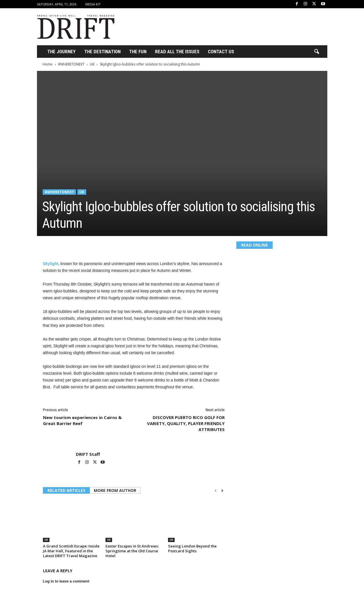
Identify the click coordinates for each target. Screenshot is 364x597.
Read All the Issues (177, 52)
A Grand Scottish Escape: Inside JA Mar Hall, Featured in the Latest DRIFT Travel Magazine (71, 551)
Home (48, 64)
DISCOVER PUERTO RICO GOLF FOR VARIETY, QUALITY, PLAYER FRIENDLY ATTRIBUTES (186, 423)
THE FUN (138, 52)
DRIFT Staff (88, 454)
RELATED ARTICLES (66, 490)
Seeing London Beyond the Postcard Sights (192, 548)
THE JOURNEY (61, 52)
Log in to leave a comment (66, 581)
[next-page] (222, 491)
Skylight (51, 264)
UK (92, 64)
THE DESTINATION (102, 52)
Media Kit (93, 4)
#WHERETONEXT (71, 64)
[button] (317, 52)
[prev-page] (216, 491)
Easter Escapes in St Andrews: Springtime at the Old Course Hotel (132, 551)
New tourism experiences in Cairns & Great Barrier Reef (82, 420)
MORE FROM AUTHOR (115, 490)
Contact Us (221, 52)
